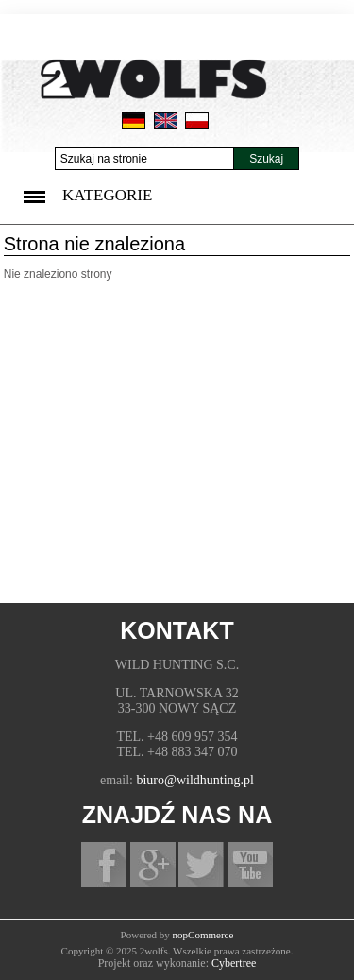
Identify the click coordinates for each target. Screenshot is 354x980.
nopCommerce (203, 935)
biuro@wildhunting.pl (195, 780)
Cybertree (234, 963)
